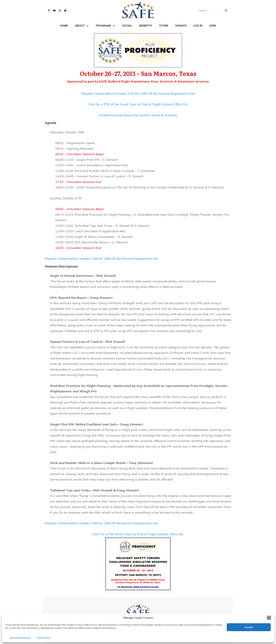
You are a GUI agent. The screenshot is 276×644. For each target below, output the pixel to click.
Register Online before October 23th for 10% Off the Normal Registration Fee (138, 94)
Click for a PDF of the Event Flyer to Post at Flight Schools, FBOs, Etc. (138, 104)
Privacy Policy (44, 637)
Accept (249, 627)
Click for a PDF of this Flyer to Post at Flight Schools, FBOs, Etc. (138, 534)
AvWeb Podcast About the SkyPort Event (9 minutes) (138, 115)
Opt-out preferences (20, 637)
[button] (269, 618)
